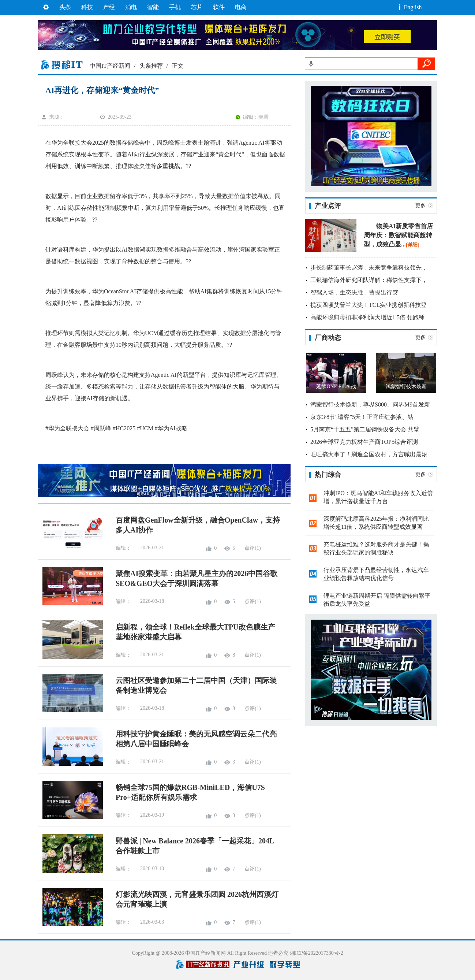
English (413, 7)
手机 (175, 7)
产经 (109, 7)
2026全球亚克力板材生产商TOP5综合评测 (364, 442)
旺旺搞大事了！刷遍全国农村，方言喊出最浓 (369, 454)
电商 (241, 7)
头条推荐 (151, 66)
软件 (219, 7)
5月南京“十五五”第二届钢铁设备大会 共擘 (365, 429)
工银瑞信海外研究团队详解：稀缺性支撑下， (369, 280)
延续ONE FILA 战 (336, 387)
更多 (420, 206)
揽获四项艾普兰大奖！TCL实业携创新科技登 (369, 305)
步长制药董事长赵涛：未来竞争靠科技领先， (369, 268)
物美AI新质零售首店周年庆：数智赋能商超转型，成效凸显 (398, 235)
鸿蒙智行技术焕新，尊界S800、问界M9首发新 (370, 404)
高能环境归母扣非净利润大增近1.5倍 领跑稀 (367, 317)
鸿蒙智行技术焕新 (406, 387)
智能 (153, 7)
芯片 (197, 7)
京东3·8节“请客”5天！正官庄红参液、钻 (362, 417)
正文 (177, 66)
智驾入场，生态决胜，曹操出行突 (354, 292)
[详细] (413, 245)
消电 (131, 7)
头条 (65, 7)
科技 (87, 7)
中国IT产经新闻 (110, 66)
